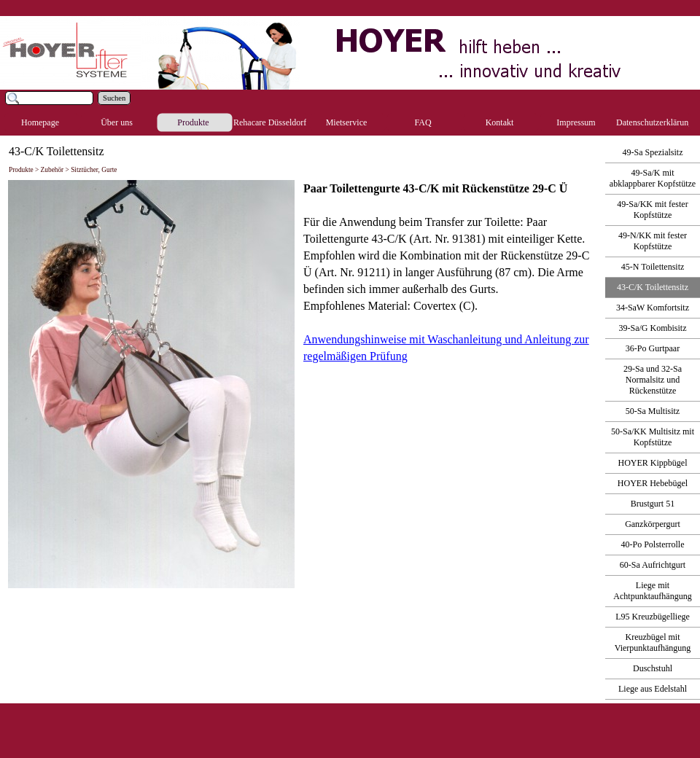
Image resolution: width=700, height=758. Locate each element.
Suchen (114, 98)
